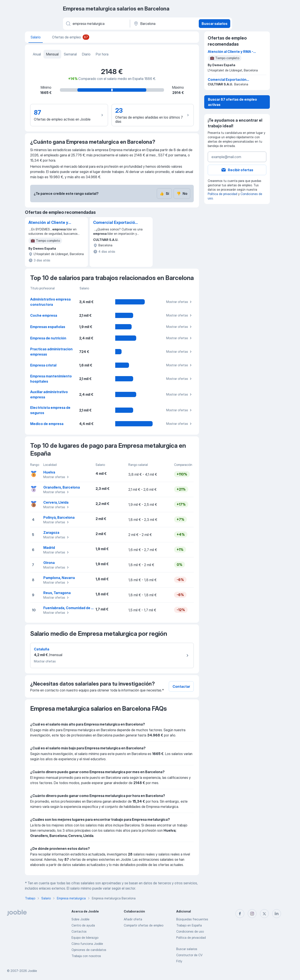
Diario (86, 54)
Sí (164, 194)
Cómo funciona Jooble (87, 944)
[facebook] (240, 914)
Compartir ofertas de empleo (144, 925)
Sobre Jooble (80, 919)
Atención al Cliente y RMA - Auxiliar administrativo (48, 223)
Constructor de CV (189, 955)
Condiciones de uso (190, 931)
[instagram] (252, 914)
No (182, 194)
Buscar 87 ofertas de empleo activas (232, 102)
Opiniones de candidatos (89, 950)
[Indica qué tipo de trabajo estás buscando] (96, 24)
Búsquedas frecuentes (192, 919)
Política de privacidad (222, 194)
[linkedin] (277, 914)
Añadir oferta (133, 919)
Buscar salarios (215, 24)
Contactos (79, 931)
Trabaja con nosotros (86, 956)
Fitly (179, 961)
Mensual (52, 54)
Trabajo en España (189, 925)
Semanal (70, 54)
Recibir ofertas (237, 170)
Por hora (102, 54)
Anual (37, 54)
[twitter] (264, 914)
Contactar (181, 686)
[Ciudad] (164, 24)
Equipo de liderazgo (85, 938)
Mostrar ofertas (180, 302)
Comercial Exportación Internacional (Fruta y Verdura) (115, 223)
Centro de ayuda (83, 925)
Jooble (32, 971)
